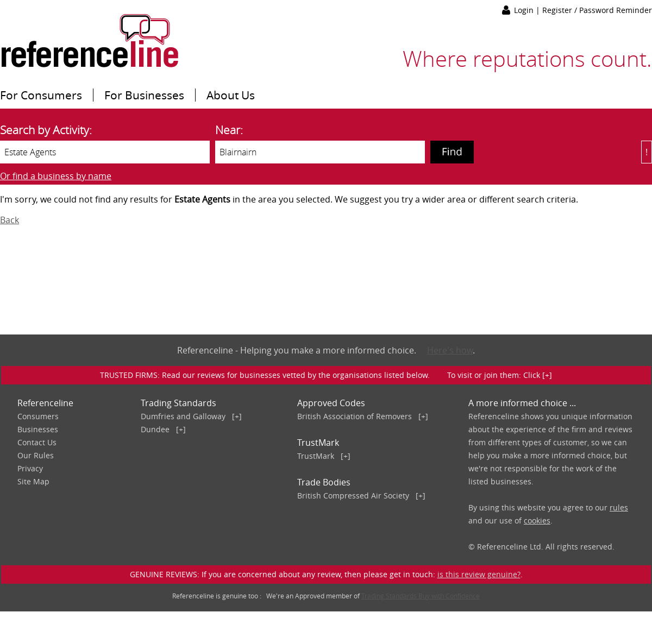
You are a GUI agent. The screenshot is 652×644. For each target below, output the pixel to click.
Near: (229, 130)
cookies (537, 520)
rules (619, 507)
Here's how (450, 350)
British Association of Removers (355, 416)
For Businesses (144, 95)
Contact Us (37, 442)
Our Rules (36, 455)
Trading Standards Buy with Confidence (421, 596)
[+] (237, 416)
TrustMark (316, 456)
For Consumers (41, 95)
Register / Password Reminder (597, 10)
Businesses (38, 429)
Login (525, 10)
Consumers (38, 416)
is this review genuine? (479, 574)
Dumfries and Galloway (183, 416)
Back (10, 220)
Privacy (30, 468)
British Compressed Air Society (353, 495)
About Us (231, 95)
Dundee (155, 429)
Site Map (33, 481)
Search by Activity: (46, 130)
